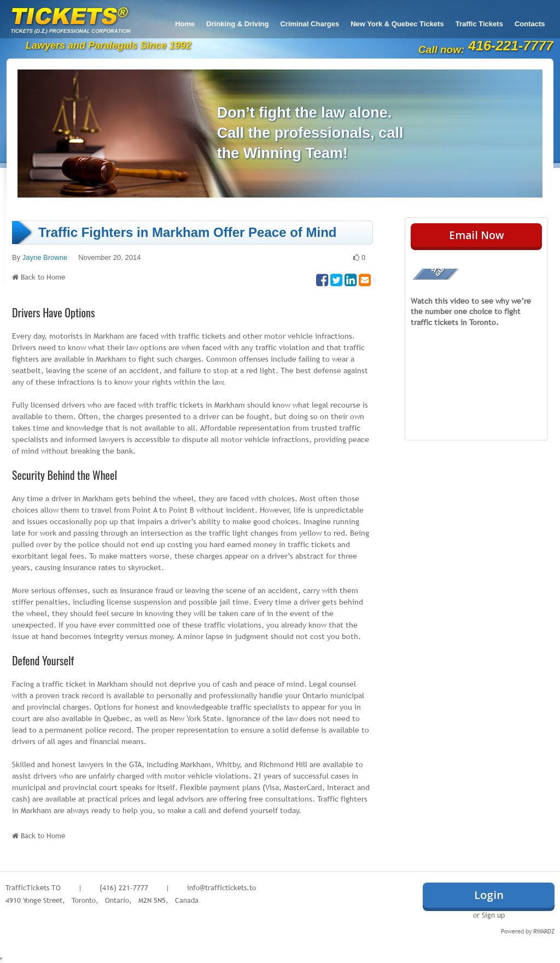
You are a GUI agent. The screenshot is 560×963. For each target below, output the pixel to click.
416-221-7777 (511, 45)
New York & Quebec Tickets (397, 24)
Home (185, 24)
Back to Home (43, 277)
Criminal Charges (310, 24)
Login (489, 895)
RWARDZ (544, 931)
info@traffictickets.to (221, 887)
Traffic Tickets (479, 24)
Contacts (530, 24)
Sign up (493, 915)
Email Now (477, 235)
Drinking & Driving (237, 24)
